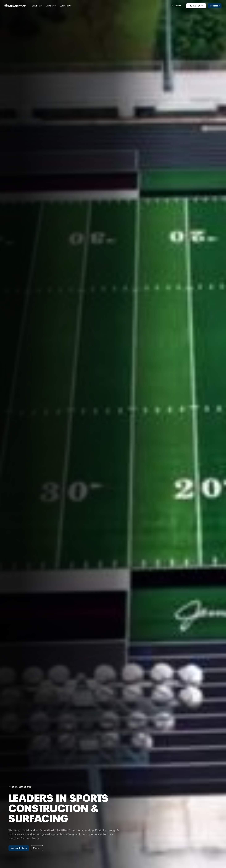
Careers (37, 848)
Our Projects (66, 6)
